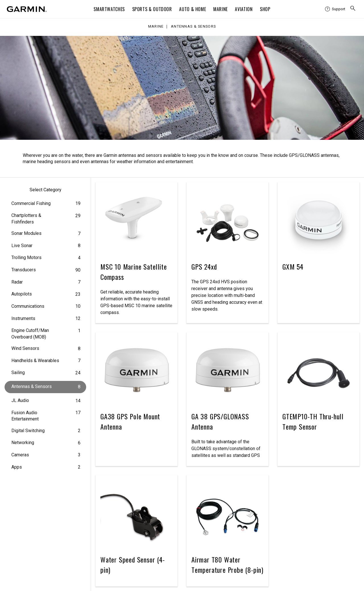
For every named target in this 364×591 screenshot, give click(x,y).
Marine (221, 9)
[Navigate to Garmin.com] (27, 9)
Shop (265, 9)
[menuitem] (335, 9)
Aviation (244, 9)
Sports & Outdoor (152, 9)
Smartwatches (109, 9)
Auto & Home (193, 9)
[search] (353, 9)
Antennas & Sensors (193, 27)
